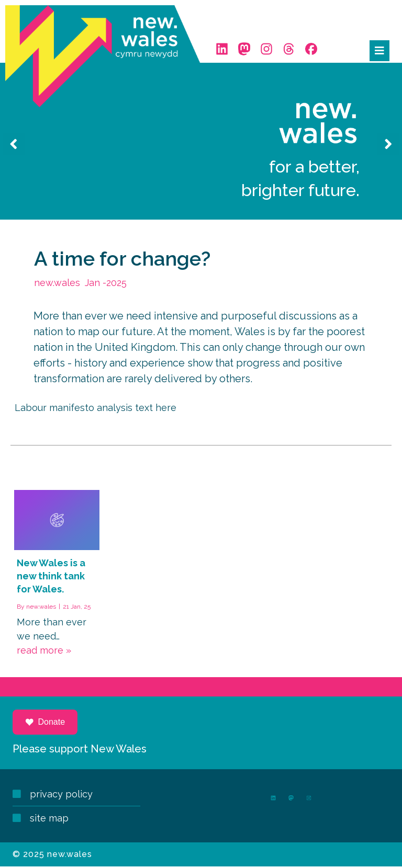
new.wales (43, 616)
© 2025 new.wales (53, 845)
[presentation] (14, 152)
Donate (46, 733)
